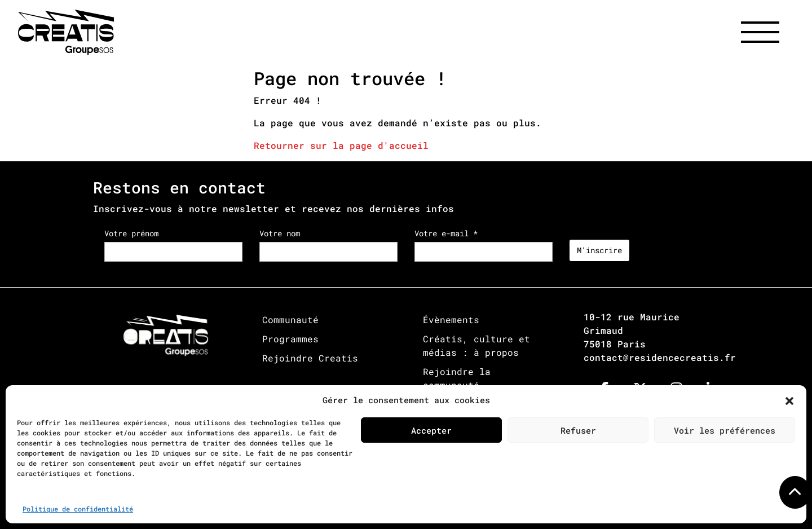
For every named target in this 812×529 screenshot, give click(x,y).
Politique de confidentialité (78, 509)
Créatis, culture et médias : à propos (476, 345)
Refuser (578, 430)
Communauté (290, 319)
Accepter (431, 430)
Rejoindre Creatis (310, 358)
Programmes (290, 339)
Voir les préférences (725, 430)
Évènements (451, 319)
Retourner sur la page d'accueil (341, 145)
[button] (789, 400)
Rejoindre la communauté (457, 378)
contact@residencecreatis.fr (660, 357)
